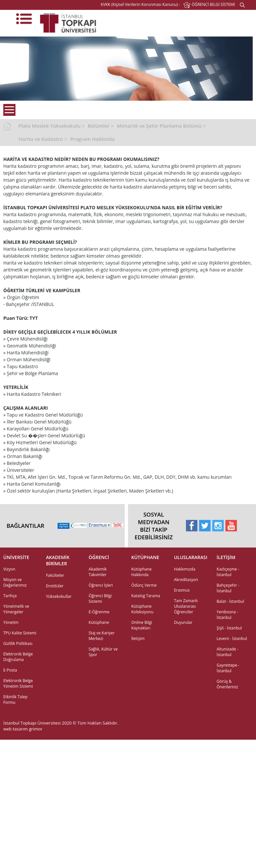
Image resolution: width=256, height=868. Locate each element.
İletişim (138, 638)
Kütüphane (99, 622)
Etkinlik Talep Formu (15, 700)
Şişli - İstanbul (229, 628)
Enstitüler (55, 586)
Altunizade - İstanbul (227, 652)
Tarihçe (10, 596)
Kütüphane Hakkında (141, 572)
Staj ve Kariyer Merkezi (102, 636)
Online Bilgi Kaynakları (142, 625)
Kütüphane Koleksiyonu (142, 609)
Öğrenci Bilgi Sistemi (100, 599)
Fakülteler (55, 575)
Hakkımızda (185, 569)
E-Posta (10, 670)
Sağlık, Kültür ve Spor (103, 652)
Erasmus (182, 590)
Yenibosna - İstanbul (227, 615)
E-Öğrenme (99, 612)
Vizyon (9, 569)
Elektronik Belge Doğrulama (18, 657)
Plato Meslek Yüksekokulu (50, 126)
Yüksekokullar (59, 596)
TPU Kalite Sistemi (20, 633)
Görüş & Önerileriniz (227, 684)
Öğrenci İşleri (101, 585)
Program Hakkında (92, 139)
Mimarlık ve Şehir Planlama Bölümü (159, 126)
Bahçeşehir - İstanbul (228, 588)
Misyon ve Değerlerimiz (15, 582)
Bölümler (99, 126)
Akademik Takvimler (98, 572)
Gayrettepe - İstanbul (228, 668)
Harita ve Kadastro (41, 139)
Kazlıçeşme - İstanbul (228, 572)
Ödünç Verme (144, 585)
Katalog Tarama (146, 596)
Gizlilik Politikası (18, 643)
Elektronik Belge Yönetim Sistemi (18, 683)
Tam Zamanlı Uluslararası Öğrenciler (186, 606)
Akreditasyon (186, 580)
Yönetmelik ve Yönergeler (16, 609)
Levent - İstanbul (232, 638)
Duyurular (183, 622)
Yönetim (11, 622)
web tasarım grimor (23, 729)
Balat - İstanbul (230, 601)
